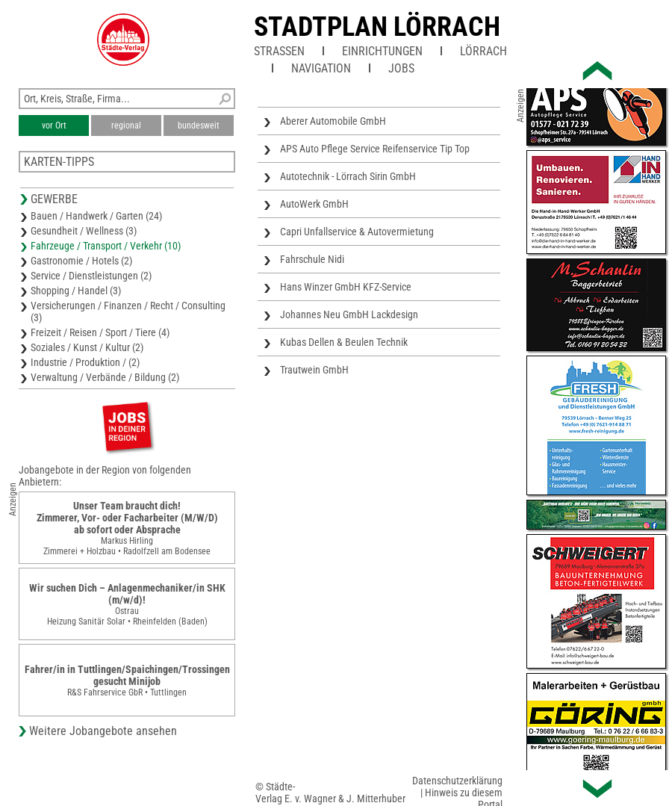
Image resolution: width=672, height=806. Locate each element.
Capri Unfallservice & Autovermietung (357, 232)
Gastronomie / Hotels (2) (81, 261)
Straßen (279, 51)
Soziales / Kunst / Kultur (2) (87, 347)
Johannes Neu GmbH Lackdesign (349, 314)
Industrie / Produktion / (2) (85, 362)
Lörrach (483, 51)
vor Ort (54, 125)
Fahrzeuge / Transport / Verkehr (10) (106, 246)
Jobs (401, 68)
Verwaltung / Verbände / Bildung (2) (105, 377)
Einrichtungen (382, 51)
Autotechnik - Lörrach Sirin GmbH (348, 176)
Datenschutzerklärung (457, 781)
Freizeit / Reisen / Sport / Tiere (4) (100, 332)
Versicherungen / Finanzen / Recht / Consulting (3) (128, 311)
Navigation (321, 68)
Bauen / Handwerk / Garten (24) (96, 216)
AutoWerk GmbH (314, 204)
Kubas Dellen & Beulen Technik (344, 342)
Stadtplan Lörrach (377, 27)
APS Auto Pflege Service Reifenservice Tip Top (375, 149)
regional (126, 125)
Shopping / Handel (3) (76, 291)
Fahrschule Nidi (312, 259)
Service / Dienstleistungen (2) (91, 276)
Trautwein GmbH (314, 370)
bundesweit (199, 125)
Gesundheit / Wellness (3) (84, 231)
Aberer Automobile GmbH (333, 121)
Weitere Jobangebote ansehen (103, 731)
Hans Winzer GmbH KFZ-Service (346, 287)
